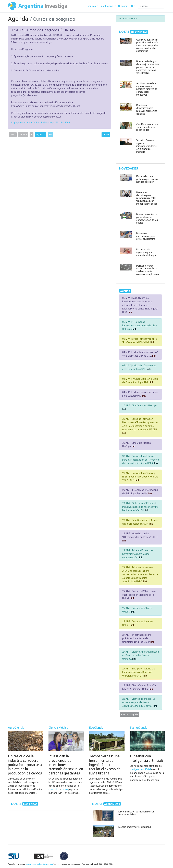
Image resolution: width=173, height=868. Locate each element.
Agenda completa (130, 714)
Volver (106, 135)
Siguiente (41, 135)
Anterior (23, 135)
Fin (50, 135)
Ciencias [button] (92, 6)
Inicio (13, 135)
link (130, 312)
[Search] (151, 6)
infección (53, 789)
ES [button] (132, 6)
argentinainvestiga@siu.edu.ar (39, 864)
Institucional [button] (107, 6)
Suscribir (123, 6)
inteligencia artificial (140, 769)
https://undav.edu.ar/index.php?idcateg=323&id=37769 (41, 123)
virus (65, 789)
